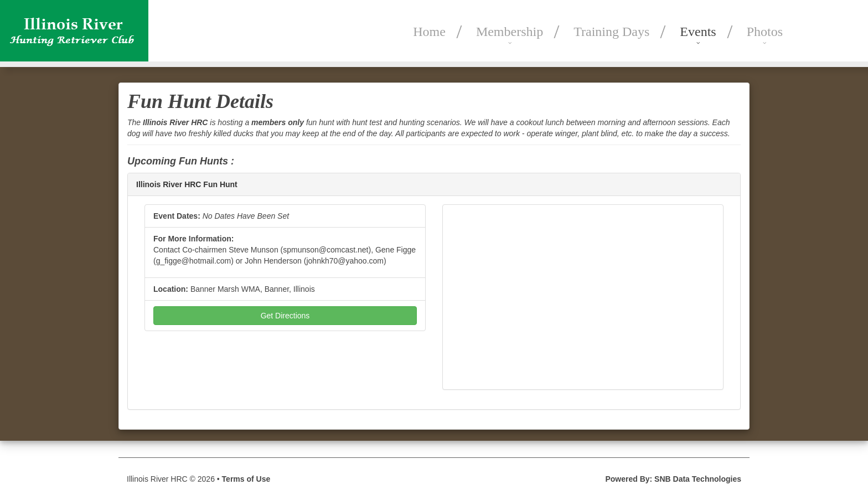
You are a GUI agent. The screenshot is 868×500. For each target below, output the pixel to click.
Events (698, 32)
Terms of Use (246, 479)
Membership (510, 32)
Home (429, 32)
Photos (765, 32)
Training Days (611, 32)
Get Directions (285, 316)
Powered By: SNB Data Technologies (673, 479)
